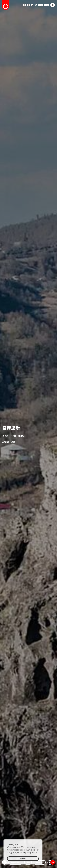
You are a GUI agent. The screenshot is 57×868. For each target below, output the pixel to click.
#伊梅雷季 (6, 442)
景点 (5, 436)
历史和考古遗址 (17, 436)
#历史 (13, 442)
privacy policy (31, 852)
